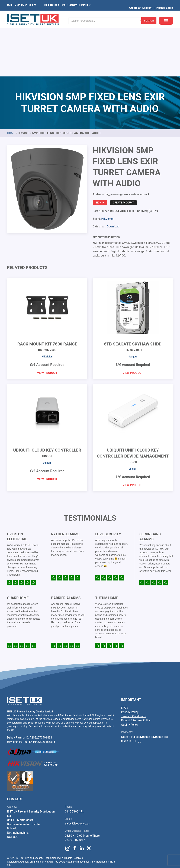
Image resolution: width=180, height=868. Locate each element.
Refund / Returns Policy (136, 667)
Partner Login (164, 3)
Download (113, 173)
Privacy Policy (130, 658)
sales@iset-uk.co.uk (78, 770)
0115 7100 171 (74, 758)
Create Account (123, 149)
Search (149, 14)
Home (11, 80)
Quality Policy (130, 671)
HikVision (107, 165)
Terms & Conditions (133, 663)
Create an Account (141, 3)
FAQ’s (125, 654)
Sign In (100, 149)
